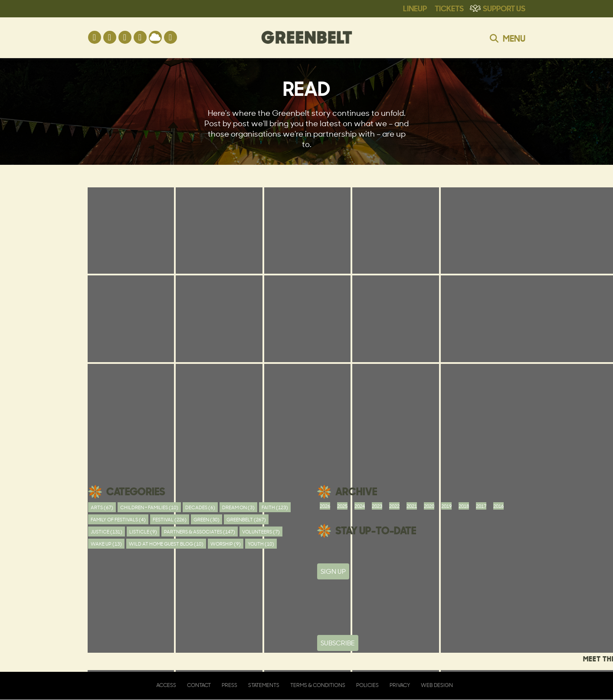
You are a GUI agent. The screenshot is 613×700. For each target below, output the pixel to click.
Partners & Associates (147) (200, 532)
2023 (377, 506)
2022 (394, 506)
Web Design (437, 685)
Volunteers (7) (261, 532)
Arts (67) (102, 507)
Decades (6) (200, 507)
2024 (360, 506)
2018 (464, 506)
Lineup (415, 8)
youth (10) (261, 544)
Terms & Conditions (318, 685)
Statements (264, 685)
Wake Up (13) (106, 544)
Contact (199, 685)
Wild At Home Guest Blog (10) (166, 544)
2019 (446, 506)
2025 (342, 506)
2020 (429, 506)
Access (166, 685)
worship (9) (226, 544)
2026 (325, 506)
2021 (412, 506)
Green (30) (207, 519)
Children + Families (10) (149, 507)
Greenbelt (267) (246, 519)
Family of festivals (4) (118, 519)
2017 (481, 506)
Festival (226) (170, 519)
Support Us (504, 8)
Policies (367, 685)
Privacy (400, 685)
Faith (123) (275, 507)
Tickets (449, 8)
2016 (498, 506)
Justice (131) (107, 532)
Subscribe (338, 643)
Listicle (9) (143, 532)
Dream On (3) (238, 507)
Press (229, 685)
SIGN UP (333, 571)
